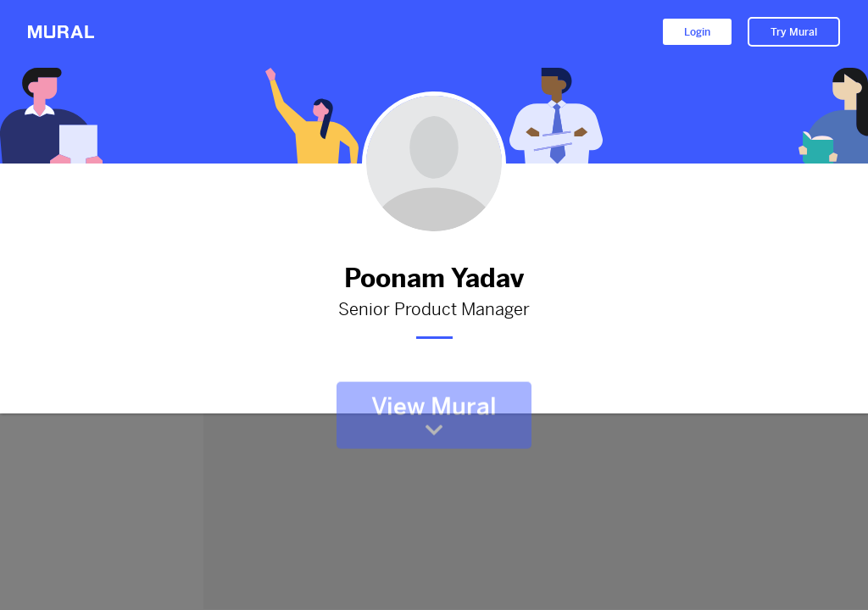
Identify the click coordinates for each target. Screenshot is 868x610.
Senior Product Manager (434, 310)
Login (697, 32)
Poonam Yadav (434, 278)
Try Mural (794, 32)
